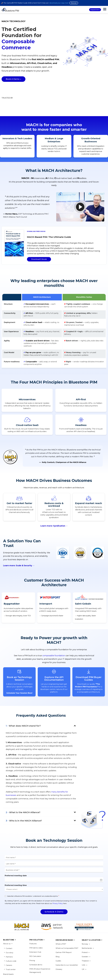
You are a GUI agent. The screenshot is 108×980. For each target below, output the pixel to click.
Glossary (59, 951)
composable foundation (54, 637)
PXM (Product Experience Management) (40, 952)
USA (85, 946)
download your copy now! (59, 3)
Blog (58, 938)
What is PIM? (61, 925)
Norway (86, 925)
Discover (74, 3)
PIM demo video (36, 929)
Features (33, 925)
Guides (58, 942)
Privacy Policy (58, 885)
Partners (9, 938)
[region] (54, 313)
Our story (9, 934)
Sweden (86, 938)
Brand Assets (8, 956)
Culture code (11, 942)
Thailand (86, 942)
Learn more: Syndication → (54, 507)
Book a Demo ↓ (13, 79)
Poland (86, 934)
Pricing (32, 942)
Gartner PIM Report (64, 934)
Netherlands (88, 930)
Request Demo (95, 10)
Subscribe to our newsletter (67, 946)
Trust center (11, 951)
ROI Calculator (35, 938)
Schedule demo (36, 946)
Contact (9, 930)
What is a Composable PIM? (67, 930)
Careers (9, 947)
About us (7, 925)
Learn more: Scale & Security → (19, 547)
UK (84, 951)
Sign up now (80, 976)
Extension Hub (35, 934)
